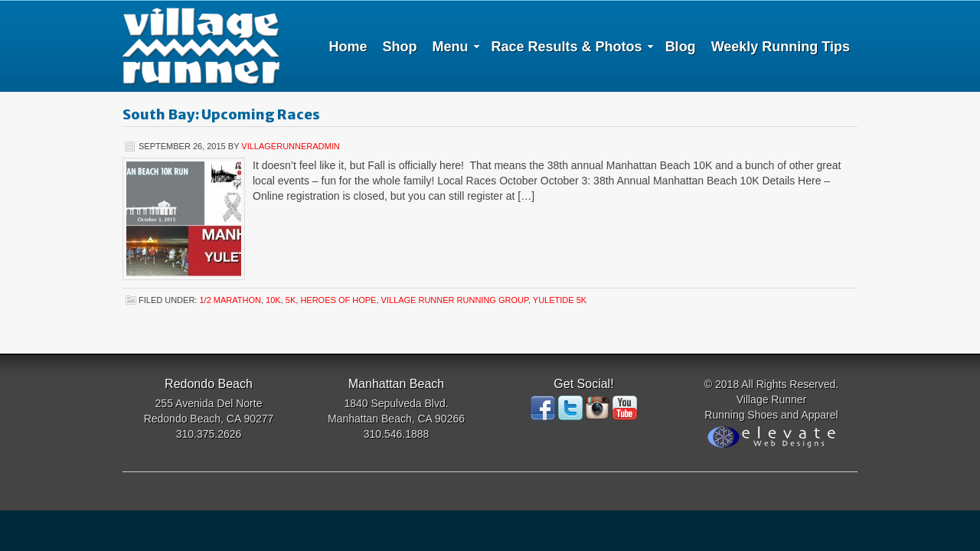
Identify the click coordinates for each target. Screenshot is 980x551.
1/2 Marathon (230, 300)
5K (291, 300)
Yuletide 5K (560, 300)
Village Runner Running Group (455, 300)
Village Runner (201, 46)
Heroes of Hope (338, 300)
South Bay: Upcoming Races (221, 114)
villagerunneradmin (290, 146)
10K (273, 300)
